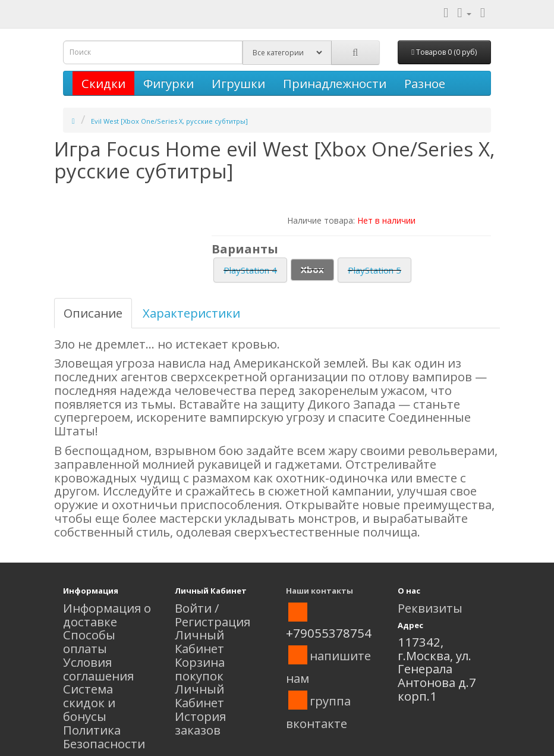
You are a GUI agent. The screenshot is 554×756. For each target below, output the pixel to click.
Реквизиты (430, 608)
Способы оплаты (89, 641)
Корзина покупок (200, 669)
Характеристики (191, 313)
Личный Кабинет (199, 641)
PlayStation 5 (374, 270)
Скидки (103, 83)
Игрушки (238, 83)
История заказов (200, 723)
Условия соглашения (98, 669)
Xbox (312, 269)
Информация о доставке (107, 615)
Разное (425, 83)
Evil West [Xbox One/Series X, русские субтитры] (169, 121)
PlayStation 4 (250, 270)
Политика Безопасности (104, 737)
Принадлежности (335, 83)
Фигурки (169, 83)
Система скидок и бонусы (89, 702)
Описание (93, 313)
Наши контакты (320, 591)
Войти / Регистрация (213, 615)
